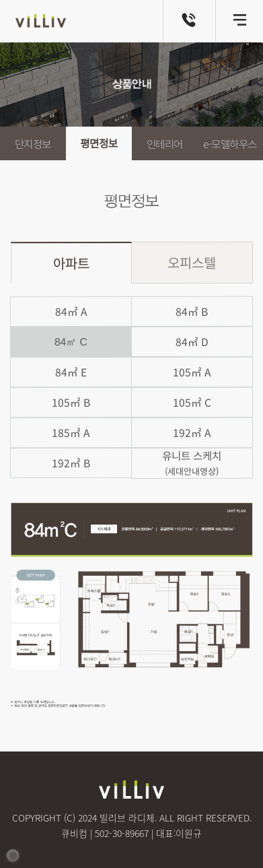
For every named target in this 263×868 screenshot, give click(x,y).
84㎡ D (191, 342)
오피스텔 (192, 262)
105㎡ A (192, 372)
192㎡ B (71, 463)
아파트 (71, 263)
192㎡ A (192, 433)
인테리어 (164, 144)
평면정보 (99, 144)
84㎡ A (70, 311)
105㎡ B (71, 402)
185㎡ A (71, 433)
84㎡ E (71, 372)
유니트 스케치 (192, 463)
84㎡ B (192, 311)
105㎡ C (191, 402)
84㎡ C (71, 342)
